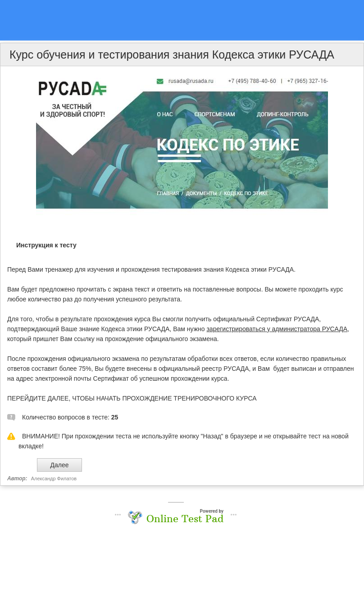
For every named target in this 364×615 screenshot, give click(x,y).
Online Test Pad (185, 519)
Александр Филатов (54, 478)
